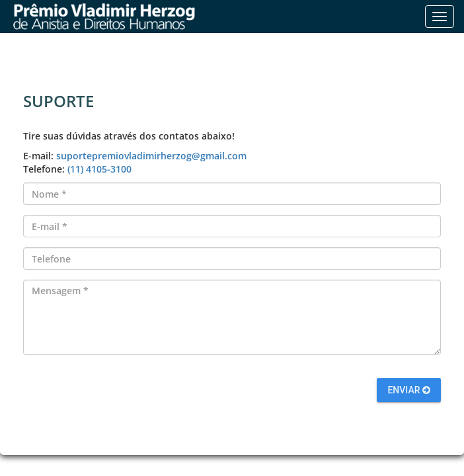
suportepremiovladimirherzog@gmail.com (151, 156)
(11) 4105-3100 (99, 169)
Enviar (409, 390)
